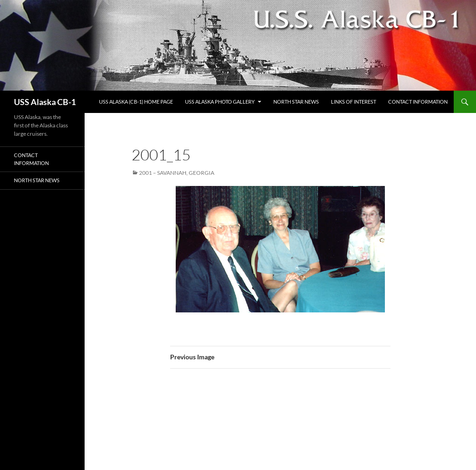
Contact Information (418, 102)
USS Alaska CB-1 (45, 102)
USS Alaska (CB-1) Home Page (136, 102)
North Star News (296, 102)
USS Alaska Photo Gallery (220, 102)
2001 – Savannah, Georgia (177, 173)
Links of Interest (354, 102)
